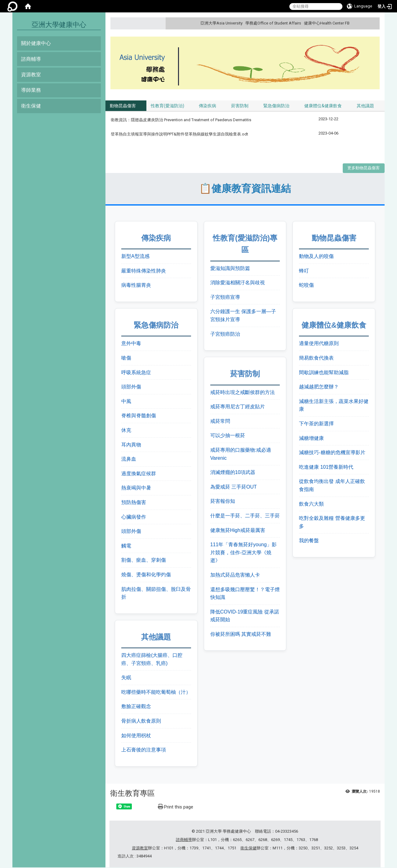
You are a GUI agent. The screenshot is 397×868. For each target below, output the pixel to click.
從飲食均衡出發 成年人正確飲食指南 (332, 486)
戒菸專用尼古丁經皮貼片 (238, 407)
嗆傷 (126, 359)
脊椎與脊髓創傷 (139, 416)
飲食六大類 (311, 504)
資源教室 (31, 75)
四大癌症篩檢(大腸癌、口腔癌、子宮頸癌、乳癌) (152, 660)
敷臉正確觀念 (136, 707)
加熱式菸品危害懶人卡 (235, 576)
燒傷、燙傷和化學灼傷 (146, 575)
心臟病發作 (134, 517)
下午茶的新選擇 (316, 424)
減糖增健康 (311, 438)
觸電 (126, 546)
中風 (126, 402)
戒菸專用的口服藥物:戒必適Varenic (241, 455)
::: (374, 23)
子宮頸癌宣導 (225, 297)
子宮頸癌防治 (225, 334)
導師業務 (31, 90)
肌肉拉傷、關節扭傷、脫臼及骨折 (156, 593)
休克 (126, 431)
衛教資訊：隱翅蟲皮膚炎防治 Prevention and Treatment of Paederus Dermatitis (181, 120)
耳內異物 (131, 445)
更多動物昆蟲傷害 (364, 168)
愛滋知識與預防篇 (230, 269)
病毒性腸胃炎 (136, 286)
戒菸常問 (220, 421)
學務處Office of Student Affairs (273, 23)
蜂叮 (304, 271)
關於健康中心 (36, 43)
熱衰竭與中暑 (136, 488)
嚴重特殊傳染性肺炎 (144, 271)
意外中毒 (131, 344)
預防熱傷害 (134, 503)
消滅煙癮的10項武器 (233, 473)
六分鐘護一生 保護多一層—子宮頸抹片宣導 (243, 316)
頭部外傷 (131, 387)
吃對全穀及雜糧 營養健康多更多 (332, 523)
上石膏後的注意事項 (144, 750)
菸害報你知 (223, 502)
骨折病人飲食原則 (141, 722)
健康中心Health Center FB (327, 23)
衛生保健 (31, 106)
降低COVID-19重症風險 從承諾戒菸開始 (245, 616)
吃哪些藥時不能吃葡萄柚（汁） (156, 692)
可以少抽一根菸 (228, 436)
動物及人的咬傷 (316, 257)
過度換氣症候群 (139, 474)
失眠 (126, 678)
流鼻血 (129, 460)
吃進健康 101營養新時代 (326, 467)
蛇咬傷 (306, 286)
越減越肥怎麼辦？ (319, 387)
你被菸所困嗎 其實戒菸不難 (241, 634)
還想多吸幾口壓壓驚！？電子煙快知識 (245, 594)
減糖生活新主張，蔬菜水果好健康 (334, 406)
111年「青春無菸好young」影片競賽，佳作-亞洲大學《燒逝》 (243, 553)
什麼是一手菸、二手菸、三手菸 (245, 516)
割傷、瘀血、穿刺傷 (144, 561)
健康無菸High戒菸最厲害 (238, 531)
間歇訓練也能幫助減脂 (324, 373)
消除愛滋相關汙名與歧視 (238, 283)
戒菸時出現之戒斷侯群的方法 (243, 393)
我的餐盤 (309, 541)
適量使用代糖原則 (319, 344)
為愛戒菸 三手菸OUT (234, 487)
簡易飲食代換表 (316, 359)
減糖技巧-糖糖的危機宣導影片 (332, 453)
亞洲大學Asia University (221, 23)
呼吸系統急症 (136, 373)
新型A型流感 (135, 257)
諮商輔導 (31, 59)
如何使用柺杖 (136, 736)
